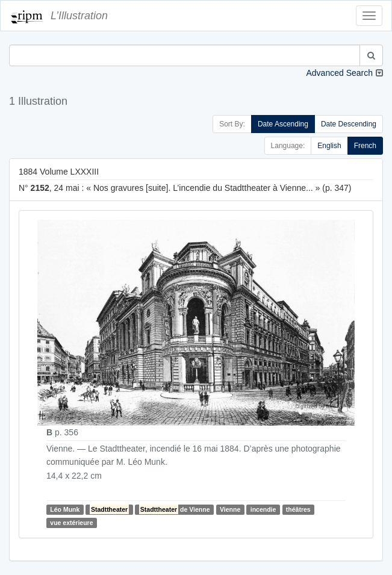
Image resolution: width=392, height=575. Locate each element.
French (365, 146)
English (329, 146)
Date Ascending (283, 124)
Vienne (230, 509)
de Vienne (175, 509)
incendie (263, 509)
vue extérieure (71, 523)
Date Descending (349, 124)
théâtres (298, 509)
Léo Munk (65, 509)
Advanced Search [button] (339, 73)
